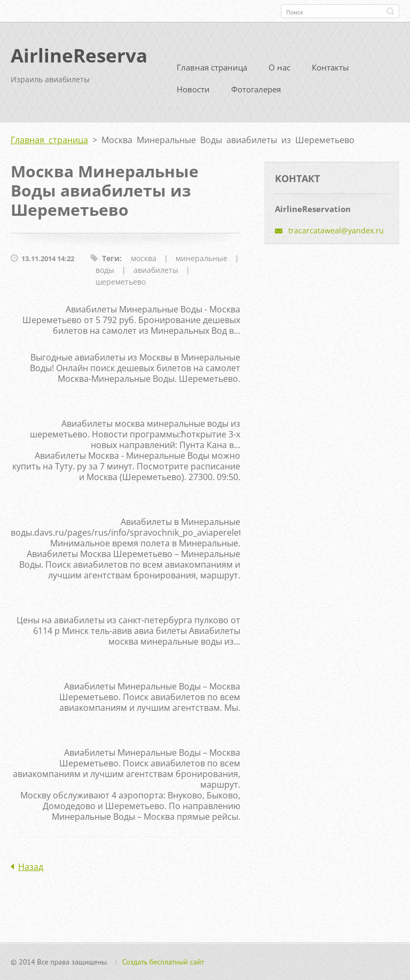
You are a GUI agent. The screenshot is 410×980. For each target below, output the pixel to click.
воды (105, 270)
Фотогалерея (256, 89)
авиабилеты (156, 270)
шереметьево (121, 282)
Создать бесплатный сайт (163, 962)
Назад (31, 867)
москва (144, 258)
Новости (193, 89)
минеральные (202, 258)
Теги (111, 258)
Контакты (330, 67)
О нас (279, 67)
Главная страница (212, 67)
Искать (390, 11)
